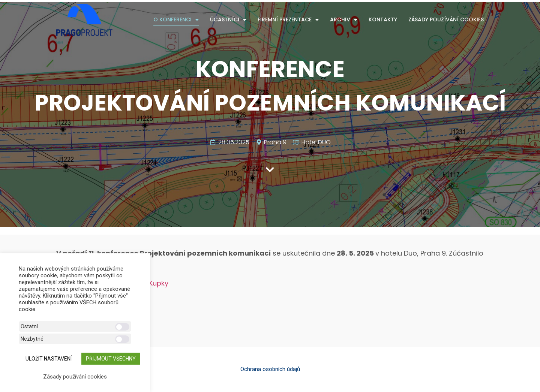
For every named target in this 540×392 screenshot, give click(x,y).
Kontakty (383, 19)
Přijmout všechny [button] (111, 359)
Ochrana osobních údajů (270, 369)
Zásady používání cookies (446, 19)
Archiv (344, 20)
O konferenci (176, 20)
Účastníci (228, 20)
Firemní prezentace (288, 20)
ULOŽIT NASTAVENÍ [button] (49, 359)
